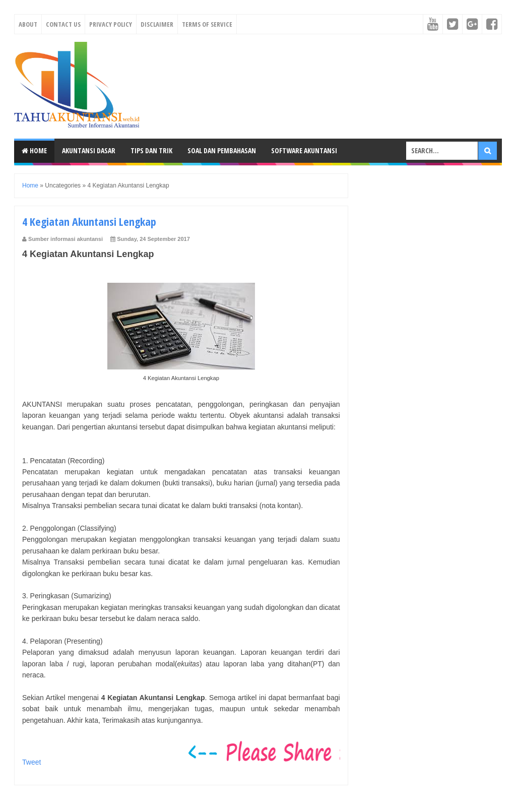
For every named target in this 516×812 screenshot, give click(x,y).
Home (34, 150)
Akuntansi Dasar (89, 150)
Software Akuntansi (304, 150)
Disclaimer (157, 24)
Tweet (31, 762)
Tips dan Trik (151, 150)
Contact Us (63, 24)
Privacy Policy (111, 24)
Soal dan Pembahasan (222, 150)
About (28, 24)
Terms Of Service (207, 24)
